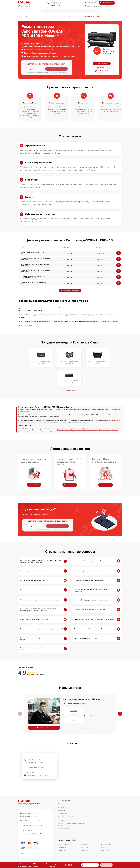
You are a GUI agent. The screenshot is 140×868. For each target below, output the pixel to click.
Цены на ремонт (102, 63)
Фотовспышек (106, 826)
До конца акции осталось (52, 865)
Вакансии (80, 11)
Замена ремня (57, 413)
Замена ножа (22, 413)
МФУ (103, 829)
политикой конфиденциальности (60, 73)
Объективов (84, 826)
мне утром (54, 6)
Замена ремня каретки (91, 411)
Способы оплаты (64, 810)
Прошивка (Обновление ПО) (43, 413)
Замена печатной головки (70, 413)
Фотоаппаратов (63, 826)
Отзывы (95, 11)
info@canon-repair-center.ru (35, 749)
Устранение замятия (78, 411)
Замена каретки (83, 413)
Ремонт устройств (59, 11)
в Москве (37, 5)
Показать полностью (25, 326)
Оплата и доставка (64, 785)
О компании (46, 11)
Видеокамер (84, 829)
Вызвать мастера (44, 709)
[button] (120, 695)
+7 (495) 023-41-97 (57, 3)
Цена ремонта (70, 11)
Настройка (31, 413)
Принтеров (83, 832)
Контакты (88, 11)
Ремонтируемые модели (66, 798)
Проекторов (62, 829)
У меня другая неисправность (70, 291)
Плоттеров (61, 832)
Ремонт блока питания (64, 411)
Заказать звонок (106, 3)
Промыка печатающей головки (109, 411)
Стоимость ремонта (65, 782)
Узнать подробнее (34, 466)
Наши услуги (62, 801)
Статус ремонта (91, 3)
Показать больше (70, 372)
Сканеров (105, 832)
